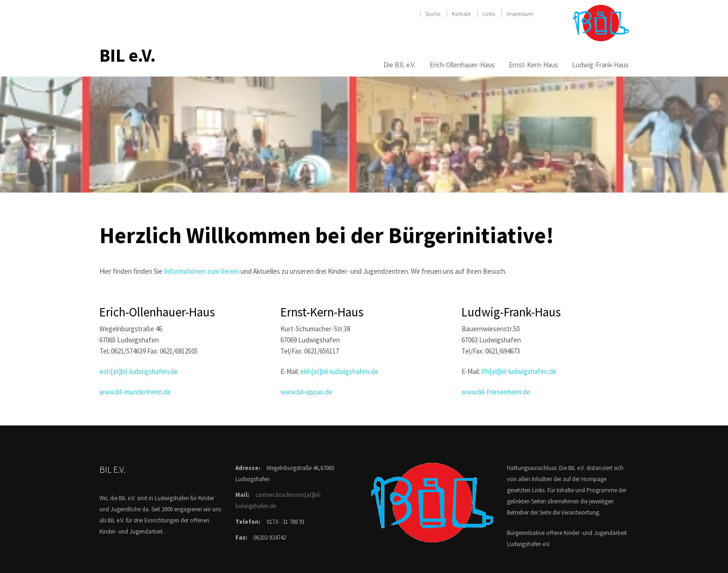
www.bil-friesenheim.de (496, 392)
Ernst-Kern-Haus (533, 65)
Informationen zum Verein (201, 271)
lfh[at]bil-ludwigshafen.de (519, 371)
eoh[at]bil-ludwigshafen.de (139, 371)
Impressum (520, 14)
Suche (433, 14)
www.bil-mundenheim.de (135, 392)
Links (489, 14)
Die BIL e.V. (400, 65)
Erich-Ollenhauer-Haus (462, 65)
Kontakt (461, 14)
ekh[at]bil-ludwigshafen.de (339, 371)
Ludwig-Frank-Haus (600, 65)
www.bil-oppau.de (306, 392)
